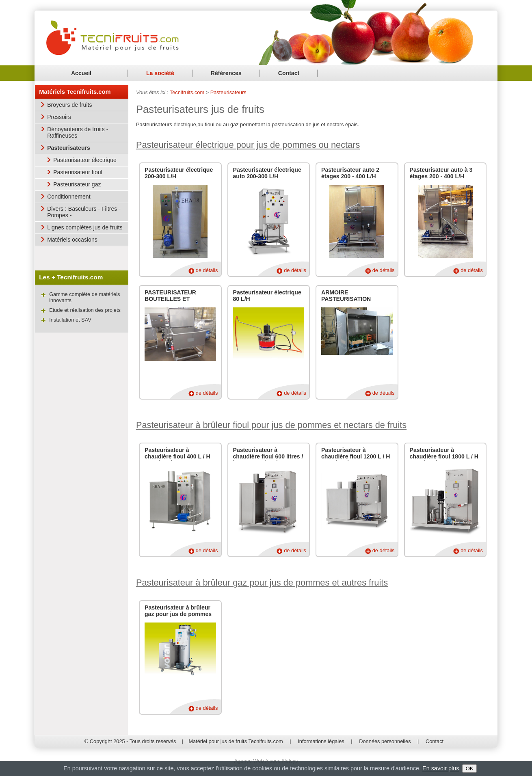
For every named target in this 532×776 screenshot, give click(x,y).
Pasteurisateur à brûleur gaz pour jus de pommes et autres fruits (262, 583)
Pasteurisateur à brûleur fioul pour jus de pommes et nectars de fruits (271, 425)
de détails (207, 270)
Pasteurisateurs (69, 148)
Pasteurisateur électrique (85, 160)
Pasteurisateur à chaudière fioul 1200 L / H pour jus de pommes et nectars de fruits (356, 460)
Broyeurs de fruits (69, 105)
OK (469, 768)
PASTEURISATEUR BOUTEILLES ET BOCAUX (170, 299)
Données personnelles (385, 741)
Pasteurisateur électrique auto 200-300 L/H (267, 173)
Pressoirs (59, 117)
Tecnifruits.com (187, 92)
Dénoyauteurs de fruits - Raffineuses (78, 132)
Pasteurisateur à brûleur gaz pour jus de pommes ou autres (178, 614)
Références (226, 73)
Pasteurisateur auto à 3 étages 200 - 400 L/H (441, 173)
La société (160, 73)
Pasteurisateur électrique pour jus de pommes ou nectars (248, 145)
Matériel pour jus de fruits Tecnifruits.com (236, 741)
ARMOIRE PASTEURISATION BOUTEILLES (346, 299)
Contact (289, 73)
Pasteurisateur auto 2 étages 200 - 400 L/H (350, 173)
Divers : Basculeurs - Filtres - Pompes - (84, 212)
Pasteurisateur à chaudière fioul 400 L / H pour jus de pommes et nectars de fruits (177, 460)
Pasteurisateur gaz (77, 184)
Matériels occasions (72, 240)
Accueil (81, 73)
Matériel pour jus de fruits (113, 37)
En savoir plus (441, 768)
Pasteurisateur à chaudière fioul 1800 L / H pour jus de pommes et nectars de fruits (444, 460)
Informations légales (321, 741)
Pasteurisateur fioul (78, 172)
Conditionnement (69, 197)
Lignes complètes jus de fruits (85, 227)
